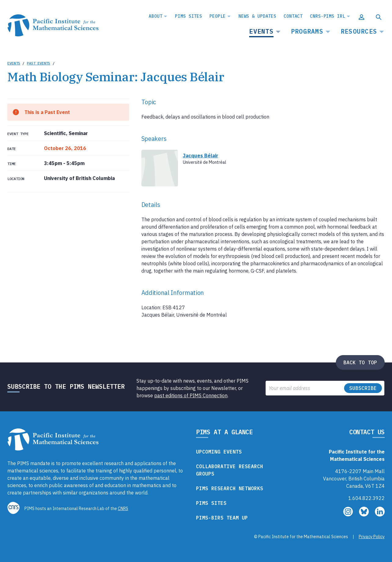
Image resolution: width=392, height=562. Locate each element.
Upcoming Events (219, 452)
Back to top (360, 362)
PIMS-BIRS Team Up (222, 518)
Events (261, 31)
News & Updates (257, 16)
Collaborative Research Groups (230, 470)
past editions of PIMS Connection (191, 395)
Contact (293, 16)
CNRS (123, 509)
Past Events (38, 63)
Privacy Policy (372, 537)
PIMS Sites (189, 16)
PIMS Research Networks (230, 488)
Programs (307, 31)
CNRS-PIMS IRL (327, 16)
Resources (359, 31)
